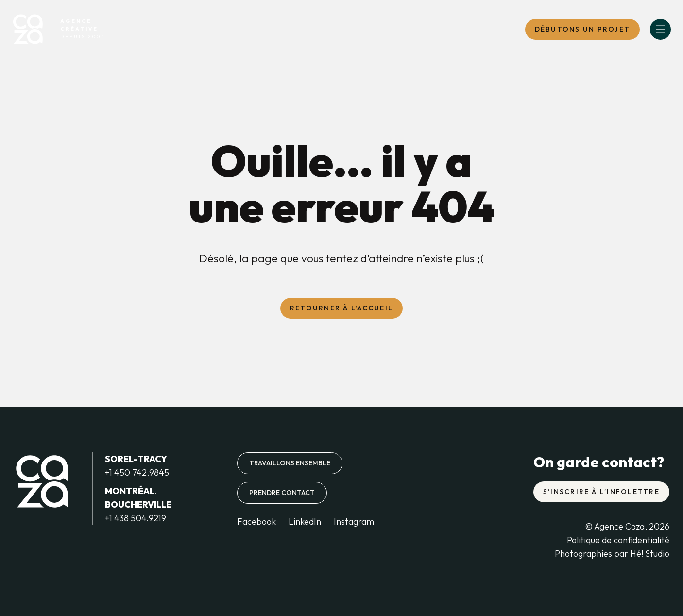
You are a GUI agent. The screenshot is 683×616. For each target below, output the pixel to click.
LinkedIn (305, 522)
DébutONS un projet (582, 29)
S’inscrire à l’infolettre (601, 492)
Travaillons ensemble (290, 463)
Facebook (256, 522)
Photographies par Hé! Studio (612, 554)
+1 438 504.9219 (136, 518)
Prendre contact (282, 493)
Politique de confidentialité (618, 540)
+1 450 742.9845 (137, 472)
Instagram (354, 522)
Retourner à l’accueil (341, 308)
